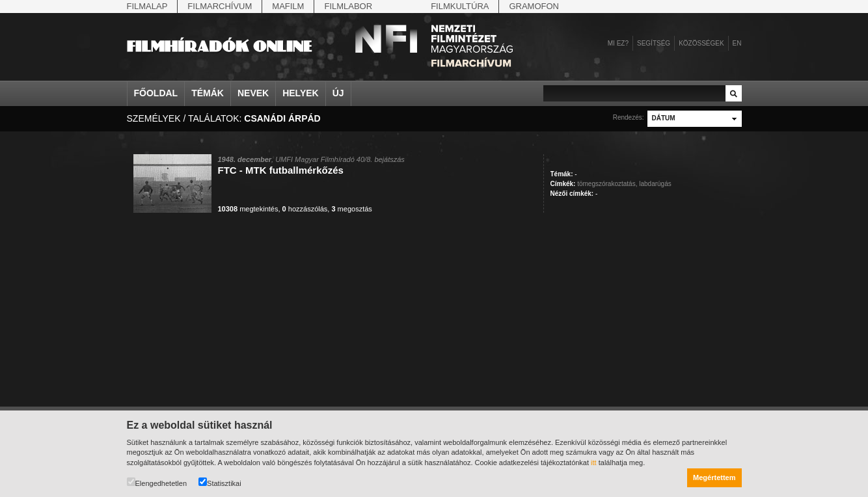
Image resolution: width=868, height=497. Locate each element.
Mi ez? (618, 43)
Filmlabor (348, 6)
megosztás (351, 209)
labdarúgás (655, 184)
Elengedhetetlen (157, 482)
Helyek (301, 93)
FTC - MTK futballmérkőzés (281, 170)
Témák (208, 93)
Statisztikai (220, 482)
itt (594, 463)
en (737, 43)
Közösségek (701, 43)
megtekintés (248, 209)
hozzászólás (305, 209)
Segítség (654, 43)
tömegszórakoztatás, (607, 184)
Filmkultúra (460, 6)
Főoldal (156, 93)
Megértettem (714, 477)
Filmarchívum (220, 6)
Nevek (253, 93)
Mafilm (288, 6)
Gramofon (534, 6)
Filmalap (147, 6)
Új (338, 93)
